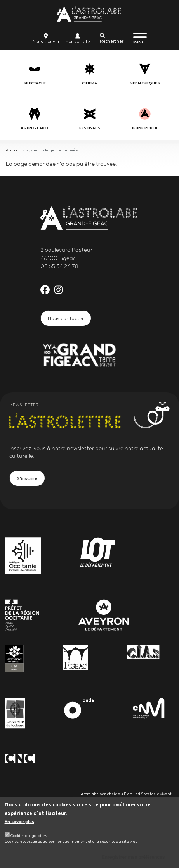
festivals (90, 128)
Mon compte (78, 39)
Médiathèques (145, 83)
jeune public (145, 128)
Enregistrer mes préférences (133, 859)
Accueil (13, 150)
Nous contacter (66, 318)
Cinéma (89, 83)
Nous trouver (46, 39)
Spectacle (35, 83)
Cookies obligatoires (29, 838)
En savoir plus (19, 824)
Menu (138, 42)
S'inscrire (27, 478)
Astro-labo (34, 128)
